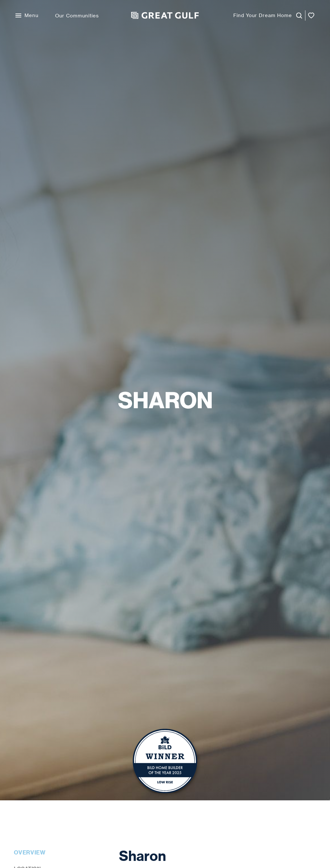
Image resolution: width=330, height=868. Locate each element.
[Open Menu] (27, 15)
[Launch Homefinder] (297, 15)
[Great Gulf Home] (165, 15)
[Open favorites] (311, 16)
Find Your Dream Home (263, 15)
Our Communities (77, 16)
